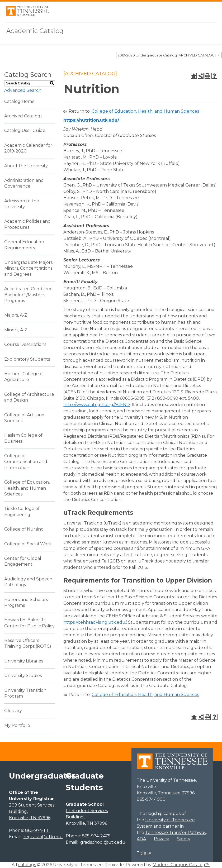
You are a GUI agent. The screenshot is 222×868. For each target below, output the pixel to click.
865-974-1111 (37, 830)
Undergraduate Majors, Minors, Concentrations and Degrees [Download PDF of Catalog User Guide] (29, 268)
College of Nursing (24, 529)
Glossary (13, 711)
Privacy (162, 839)
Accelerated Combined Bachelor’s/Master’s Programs (29, 295)
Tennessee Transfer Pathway (176, 833)
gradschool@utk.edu (103, 842)
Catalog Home (19, 101)
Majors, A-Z (16, 315)
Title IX (144, 853)
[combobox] (169, 55)
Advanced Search (23, 90)
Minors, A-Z (16, 330)
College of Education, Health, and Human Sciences (27, 488)
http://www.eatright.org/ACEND (97, 405)
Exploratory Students (27, 359)
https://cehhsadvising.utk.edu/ (95, 622)
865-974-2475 (96, 836)
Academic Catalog (35, 31)
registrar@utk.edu (43, 837)
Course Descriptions (25, 344)
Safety (184, 839)
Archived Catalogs (23, 116)
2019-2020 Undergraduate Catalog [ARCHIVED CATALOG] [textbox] (167, 55)
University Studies (23, 676)
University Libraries (24, 661)
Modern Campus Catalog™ (181, 865)
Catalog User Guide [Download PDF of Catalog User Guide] (25, 130)
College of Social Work (28, 544)
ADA (141, 839)
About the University (26, 166)
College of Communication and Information (26, 462)
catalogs (27, 865)
